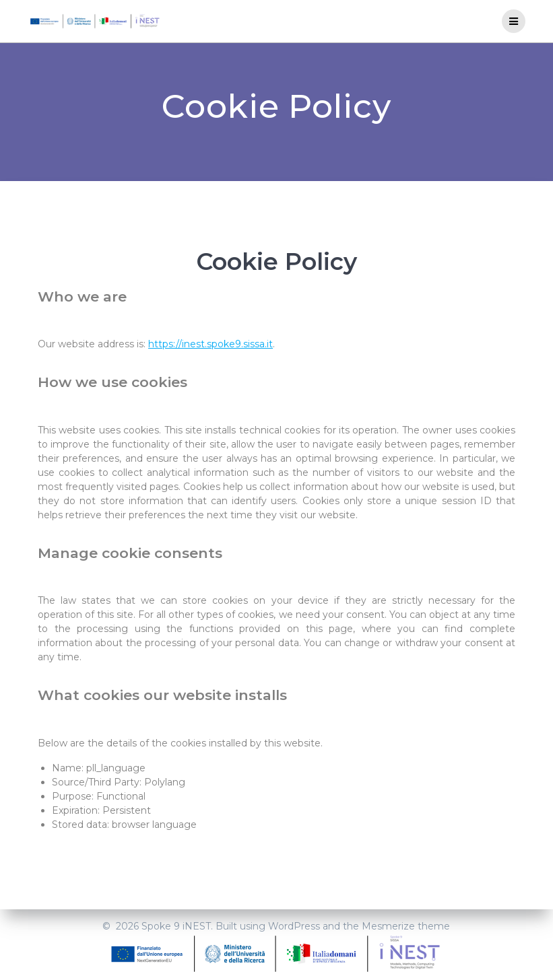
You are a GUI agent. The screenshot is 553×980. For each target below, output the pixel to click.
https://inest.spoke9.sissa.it (210, 344)
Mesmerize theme (406, 926)
